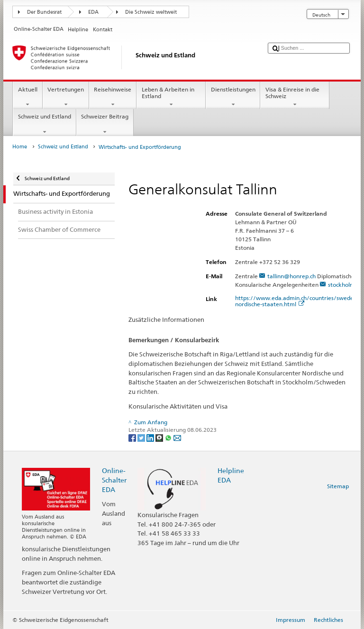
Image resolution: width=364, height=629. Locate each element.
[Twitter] (142, 437)
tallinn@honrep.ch (291, 276)
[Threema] (160, 437)
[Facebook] (133, 437)
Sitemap (338, 486)
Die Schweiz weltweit (151, 12)
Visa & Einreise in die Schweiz (295, 97)
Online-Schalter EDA (114, 480)
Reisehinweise (113, 97)
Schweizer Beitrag (105, 124)
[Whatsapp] (169, 437)
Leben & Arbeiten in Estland (171, 97)
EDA (93, 12)
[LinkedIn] (151, 437)
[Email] (177, 437)
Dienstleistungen (233, 97)
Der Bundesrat (44, 12)
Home (20, 147)
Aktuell (27, 97)
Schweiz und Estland (44, 124)
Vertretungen (66, 97)
